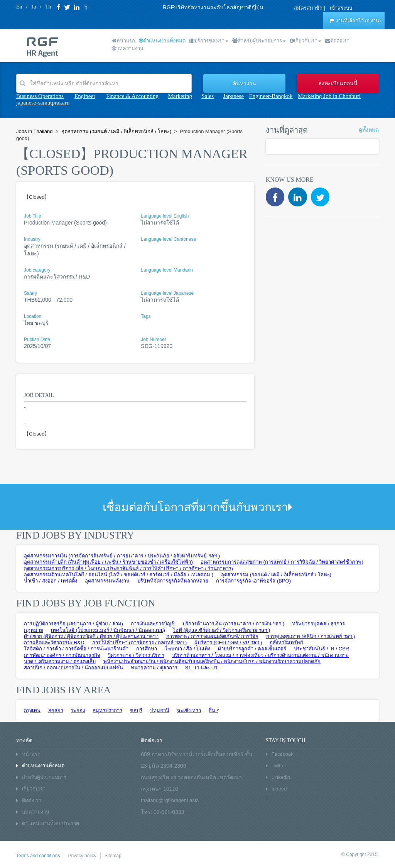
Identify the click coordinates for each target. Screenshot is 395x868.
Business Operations (40, 96)
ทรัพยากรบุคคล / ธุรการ (318, 624)
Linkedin (281, 777)
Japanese (234, 96)
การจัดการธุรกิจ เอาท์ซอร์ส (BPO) (253, 581)
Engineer (85, 96)
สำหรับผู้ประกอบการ (259, 41)
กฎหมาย (34, 630)
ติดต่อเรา (337, 41)
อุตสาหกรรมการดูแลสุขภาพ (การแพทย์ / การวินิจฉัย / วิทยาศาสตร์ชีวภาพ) (282, 562)
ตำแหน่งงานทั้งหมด (162, 41)
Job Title (33, 216)
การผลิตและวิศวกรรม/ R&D (54, 643)
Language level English (165, 216)
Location (33, 316)
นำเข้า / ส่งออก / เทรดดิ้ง (51, 581)
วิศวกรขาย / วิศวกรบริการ (136, 655)
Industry (32, 239)
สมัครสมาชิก (308, 8)
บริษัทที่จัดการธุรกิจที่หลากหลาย (173, 581)
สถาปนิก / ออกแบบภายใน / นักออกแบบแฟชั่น (73, 668)
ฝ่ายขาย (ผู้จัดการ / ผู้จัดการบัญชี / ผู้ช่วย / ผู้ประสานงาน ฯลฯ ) (91, 636)
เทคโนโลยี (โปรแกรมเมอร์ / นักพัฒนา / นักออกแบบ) (108, 630)
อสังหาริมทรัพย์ (286, 643)
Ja (34, 7)
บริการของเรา (209, 41)
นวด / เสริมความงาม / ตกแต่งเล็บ (60, 661)
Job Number (153, 339)
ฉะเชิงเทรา (189, 710)
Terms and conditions (38, 856)
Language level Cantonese (168, 239)
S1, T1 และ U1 (202, 668)
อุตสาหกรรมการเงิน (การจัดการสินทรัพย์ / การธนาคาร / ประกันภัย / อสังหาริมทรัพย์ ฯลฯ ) (122, 556)
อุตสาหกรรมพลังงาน (107, 581)
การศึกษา (147, 649)
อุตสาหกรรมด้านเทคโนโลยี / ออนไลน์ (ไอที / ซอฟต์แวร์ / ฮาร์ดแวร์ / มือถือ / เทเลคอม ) (119, 575)
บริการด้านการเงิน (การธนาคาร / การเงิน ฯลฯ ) (233, 624)
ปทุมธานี (160, 710)
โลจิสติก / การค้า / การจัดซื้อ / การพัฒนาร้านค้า (76, 649)
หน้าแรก (123, 41)
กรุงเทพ (32, 710)
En (19, 7)
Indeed (279, 789)
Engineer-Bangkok (271, 96)
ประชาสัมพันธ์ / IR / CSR (322, 649)
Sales (208, 96)
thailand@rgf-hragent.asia (170, 800)
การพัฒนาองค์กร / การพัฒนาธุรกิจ (62, 655)
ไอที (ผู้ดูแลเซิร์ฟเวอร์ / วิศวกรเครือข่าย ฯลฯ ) (221, 630)
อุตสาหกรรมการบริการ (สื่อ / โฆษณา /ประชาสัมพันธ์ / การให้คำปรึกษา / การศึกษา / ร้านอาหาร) (128, 568)
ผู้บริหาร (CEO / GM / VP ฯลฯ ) (228, 643)
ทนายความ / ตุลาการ (154, 668)
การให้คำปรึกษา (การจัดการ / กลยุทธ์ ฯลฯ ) (139, 643)
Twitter (279, 766)
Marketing (180, 96)
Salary (30, 293)
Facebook (283, 754)
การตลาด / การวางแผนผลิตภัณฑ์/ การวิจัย (212, 636)
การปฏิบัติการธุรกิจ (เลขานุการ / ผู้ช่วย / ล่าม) (73, 624)
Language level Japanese (167, 293)
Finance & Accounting (132, 96)
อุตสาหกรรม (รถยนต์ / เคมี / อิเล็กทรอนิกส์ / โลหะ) (276, 575)
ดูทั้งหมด (369, 130)
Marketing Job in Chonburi (329, 96)
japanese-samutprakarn (43, 103)
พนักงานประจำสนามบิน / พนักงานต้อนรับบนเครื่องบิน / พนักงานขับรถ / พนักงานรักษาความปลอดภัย (212, 661)
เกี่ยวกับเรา (306, 41)
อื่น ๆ (214, 710)
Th (48, 7)
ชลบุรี (136, 710)
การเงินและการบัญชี (153, 624)
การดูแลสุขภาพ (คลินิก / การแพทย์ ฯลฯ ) (311, 636)
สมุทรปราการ (107, 710)
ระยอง (78, 710)
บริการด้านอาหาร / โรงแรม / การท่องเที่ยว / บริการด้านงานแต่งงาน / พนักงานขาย (260, 655)
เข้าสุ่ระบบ (341, 8)
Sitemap (113, 856)
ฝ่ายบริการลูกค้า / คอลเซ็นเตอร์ (252, 649)
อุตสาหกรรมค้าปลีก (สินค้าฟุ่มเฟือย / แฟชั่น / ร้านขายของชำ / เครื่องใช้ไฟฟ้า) (108, 562)
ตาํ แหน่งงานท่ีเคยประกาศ (51, 823)
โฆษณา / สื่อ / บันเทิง (188, 649)
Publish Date (37, 339)
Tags (146, 316)
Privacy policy (82, 856)
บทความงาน (128, 48)
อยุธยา (56, 710)
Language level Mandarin (167, 270)
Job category (37, 270)
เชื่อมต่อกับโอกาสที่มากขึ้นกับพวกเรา (197, 507)
